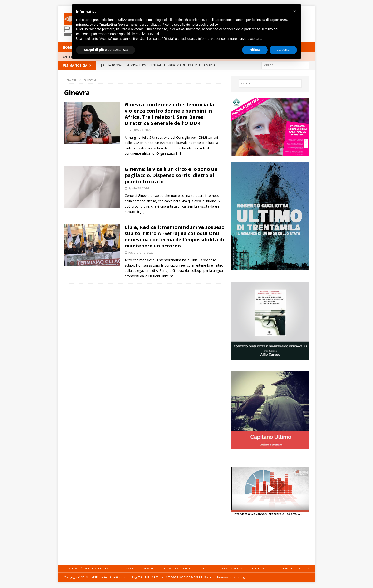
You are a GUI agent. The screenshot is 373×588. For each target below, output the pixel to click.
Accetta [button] (283, 50)
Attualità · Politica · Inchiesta (90, 568)
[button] (294, 11)
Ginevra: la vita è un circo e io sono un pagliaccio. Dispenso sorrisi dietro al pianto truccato (171, 175)
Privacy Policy (232, 568)
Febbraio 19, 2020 (141, 252)
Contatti (206, 568)
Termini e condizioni (296, 568)
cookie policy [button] (208, 25)
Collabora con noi (176, 568)
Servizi (148, 568)
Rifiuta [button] (255, 50)
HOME (68, 47)
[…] (178, 153)
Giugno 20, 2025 (140, 130)
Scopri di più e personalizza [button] (106, 50)
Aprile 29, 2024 (139, 188)
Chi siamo (128, 568)
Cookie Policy (262, 568)
